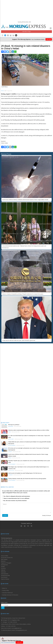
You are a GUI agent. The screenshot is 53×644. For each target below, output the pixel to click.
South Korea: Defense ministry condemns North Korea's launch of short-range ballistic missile (25, 200)
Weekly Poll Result (47, 515)
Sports (10, 452)
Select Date (4, 602)
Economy (3, 568)
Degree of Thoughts (6, 563)
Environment (4, 577)
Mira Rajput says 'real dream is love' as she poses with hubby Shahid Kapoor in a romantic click (29, 468)
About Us (5, 588)
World (3, 91)
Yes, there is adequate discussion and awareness (16, 496)
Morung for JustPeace (14, 425)
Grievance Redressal (7, 593)
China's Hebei (4, 143)
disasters (3, 141)
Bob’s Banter (4, 559)
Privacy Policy (6, 590)
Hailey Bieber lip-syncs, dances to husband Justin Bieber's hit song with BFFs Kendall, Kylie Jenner (30, 443)
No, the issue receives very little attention (14, 501)
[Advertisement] (27, 10)
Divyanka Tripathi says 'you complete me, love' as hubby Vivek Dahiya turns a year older (29, 462)
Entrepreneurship (5, 575)
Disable (3, 567)
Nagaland (11, 426)
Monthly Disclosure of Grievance (10, 595)
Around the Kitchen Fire (7, 558)
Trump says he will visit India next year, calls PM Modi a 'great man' (19, 340)
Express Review (5, 579)
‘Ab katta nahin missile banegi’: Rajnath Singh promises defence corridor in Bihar (29, 430)
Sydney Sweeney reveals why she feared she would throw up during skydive (27, 479)
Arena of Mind (4, 556)
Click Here (49, 39)
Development (4, 565)
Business (10, 475)
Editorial (3, 570)
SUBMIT (5, 515)
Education (3, 572)
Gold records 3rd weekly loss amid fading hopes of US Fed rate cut (25, 473)
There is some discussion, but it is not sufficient (16, 498)
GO (3, 608)
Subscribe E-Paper (27, 32)
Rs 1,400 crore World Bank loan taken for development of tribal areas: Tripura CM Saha (29, 436)
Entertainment (12, 445)
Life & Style (11, 470)
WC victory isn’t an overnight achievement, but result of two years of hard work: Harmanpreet (29, 449)
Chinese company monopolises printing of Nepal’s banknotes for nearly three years (23, 294)
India (9, 432)
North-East (11, 439)
